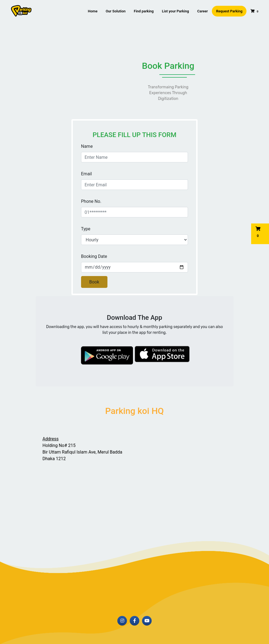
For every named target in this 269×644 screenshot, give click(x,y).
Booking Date (94, 256)
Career (203, 11)
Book (94, 282)
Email (87, 174)
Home (93, 11)
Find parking (144, 11)
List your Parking (175, 11)
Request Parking (229, 11)
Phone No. (91, 201)
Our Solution (116, 11)
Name (87, 146)
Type (86, 229)
